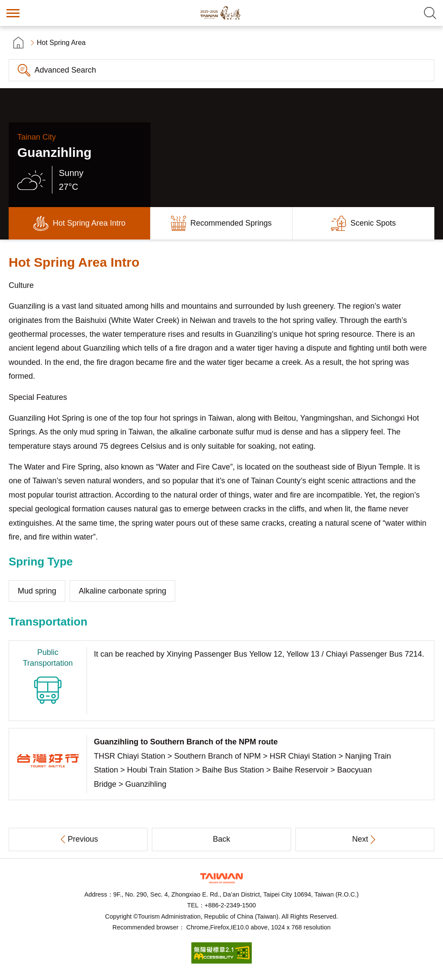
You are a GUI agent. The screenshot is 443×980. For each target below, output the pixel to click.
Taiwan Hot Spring (221, 13)
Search (430, 13)
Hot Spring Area (61, 43)
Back (221, 839)
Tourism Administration (221, 878)
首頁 (18, 43)
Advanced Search (65, 70)
